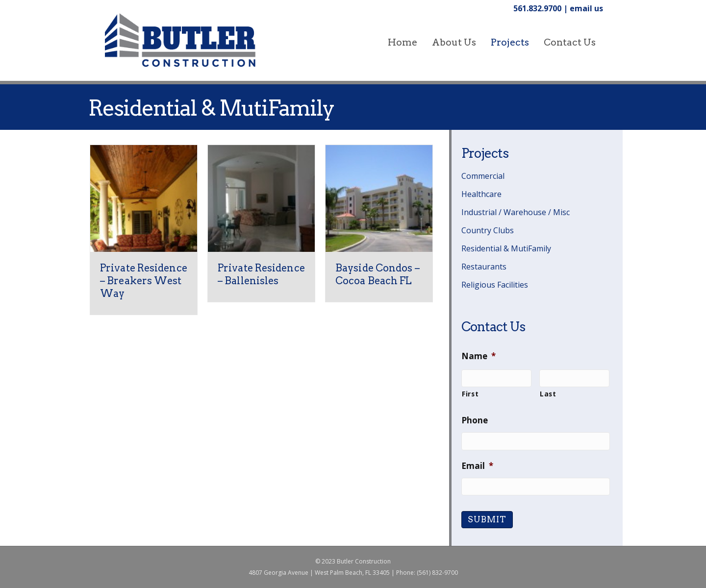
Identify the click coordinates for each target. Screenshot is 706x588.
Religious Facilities (495, 285)
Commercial (483, 176)
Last (548, 394)
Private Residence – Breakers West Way (144, 281)
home (403, 42)
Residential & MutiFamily (506, 248)
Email (477, 466)
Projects (510, 42)
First (470, 394)
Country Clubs (488, 230)
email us (586, 8)
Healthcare (481, 194)
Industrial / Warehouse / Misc (516, 212)
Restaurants (484, 267)
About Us (454, 42)
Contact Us (570, 42)
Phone (475, 420)
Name (479, 356)
